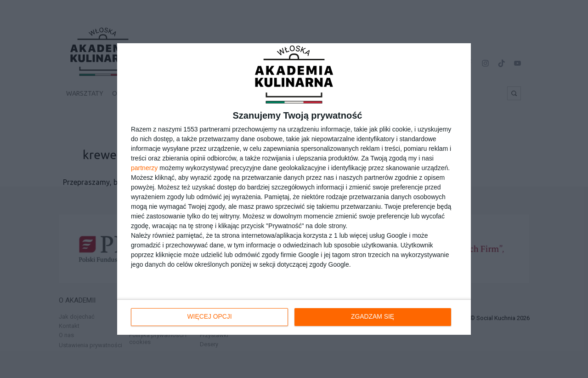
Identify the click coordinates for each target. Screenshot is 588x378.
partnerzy (144, 168)
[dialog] (294, 189)
